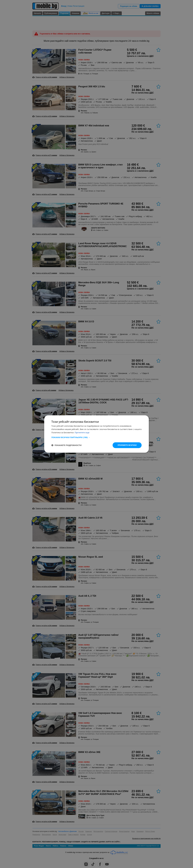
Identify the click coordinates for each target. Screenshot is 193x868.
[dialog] (96, 434)
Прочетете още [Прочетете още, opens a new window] (82, 432)
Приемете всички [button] (127, 445)
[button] (96, 437)
